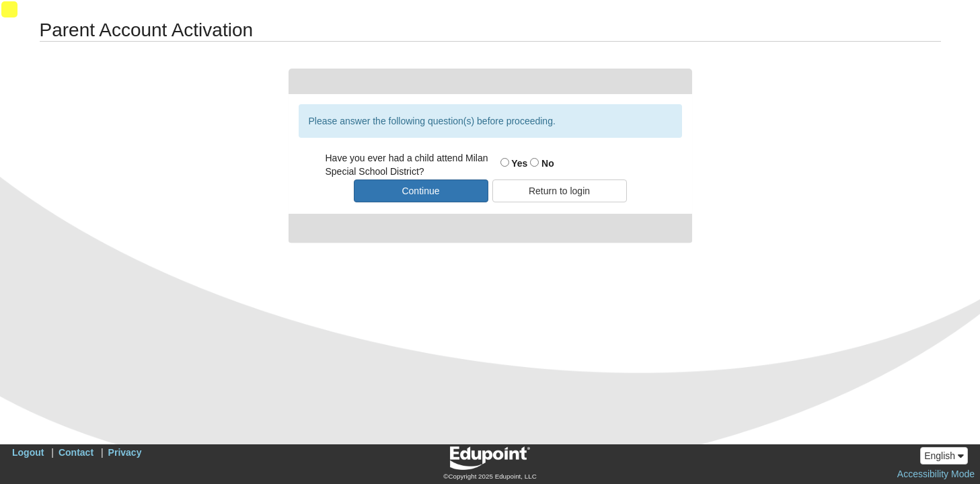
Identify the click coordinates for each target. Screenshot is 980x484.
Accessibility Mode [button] (936, 474)
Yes (514, 163)
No (542, 163)
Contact (76, 452)
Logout (28, 452)
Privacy (125, 452)
